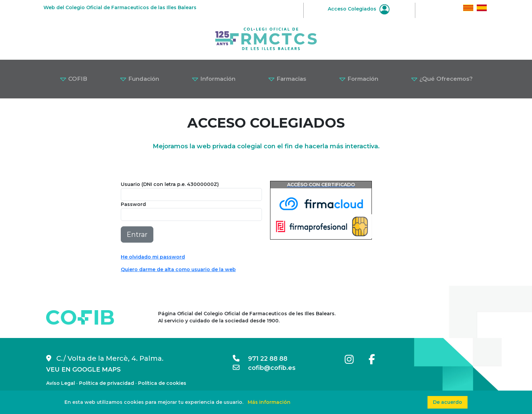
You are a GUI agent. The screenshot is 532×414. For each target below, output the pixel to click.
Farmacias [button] (287, 79)
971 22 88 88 (260, 359)
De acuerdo (448, 402)
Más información (269, 402)
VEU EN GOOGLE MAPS (83, 370)
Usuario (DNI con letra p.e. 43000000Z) (170, 184)
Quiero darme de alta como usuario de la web (178, 269)
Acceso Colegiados (359, 9)
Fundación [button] (139, 79)
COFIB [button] (73, 79)
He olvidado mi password (153, 257)
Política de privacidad (107, 383)
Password (133, 204)
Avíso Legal (61, 383)
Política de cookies (162, 383)
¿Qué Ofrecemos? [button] (442, 79)
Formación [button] (359, 79)
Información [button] (214, 79)
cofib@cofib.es (264, 368)
